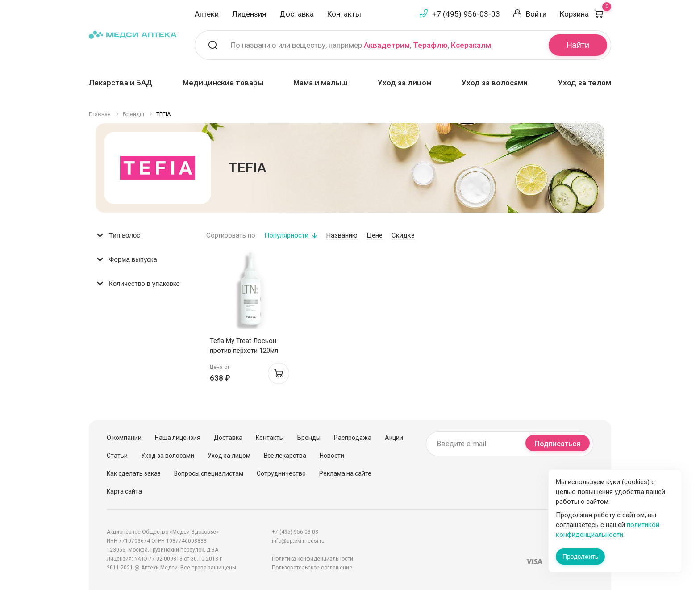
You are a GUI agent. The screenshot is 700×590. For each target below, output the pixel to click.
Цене (375, 235)
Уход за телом (585, 83)
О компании (124, 438)
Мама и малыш (320, 83)
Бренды (309, 438)
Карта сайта (124, 491)
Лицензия (249, 14)
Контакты (344, 14)
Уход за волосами (495, 83)
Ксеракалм (471, 45)
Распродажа (353, 438)
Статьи (117, 456)
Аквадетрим (387, 45)
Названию (342, 235)
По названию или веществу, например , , (361, 45)
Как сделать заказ (134, 473)
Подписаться (558, 444)
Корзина (585, 14)
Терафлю (430, 45)
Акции (394, 438)
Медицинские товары (223, 83)
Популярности (286, 235)
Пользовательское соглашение (312, 568)
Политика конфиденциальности (312, 559)
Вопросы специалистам (209, 473)
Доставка (297, 14)
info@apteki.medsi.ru (298, 541)
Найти (578, 45)
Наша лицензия (178, 438)
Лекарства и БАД (121, 83)
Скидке (403, 235)
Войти (536, 14)
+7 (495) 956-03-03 (466, 14)
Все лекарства (285, 456)
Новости (332, 456)
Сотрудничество (281, 473)
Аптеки (207, 14)
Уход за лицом (405, 83)
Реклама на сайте (345, 473)
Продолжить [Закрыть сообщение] (580, 557)
